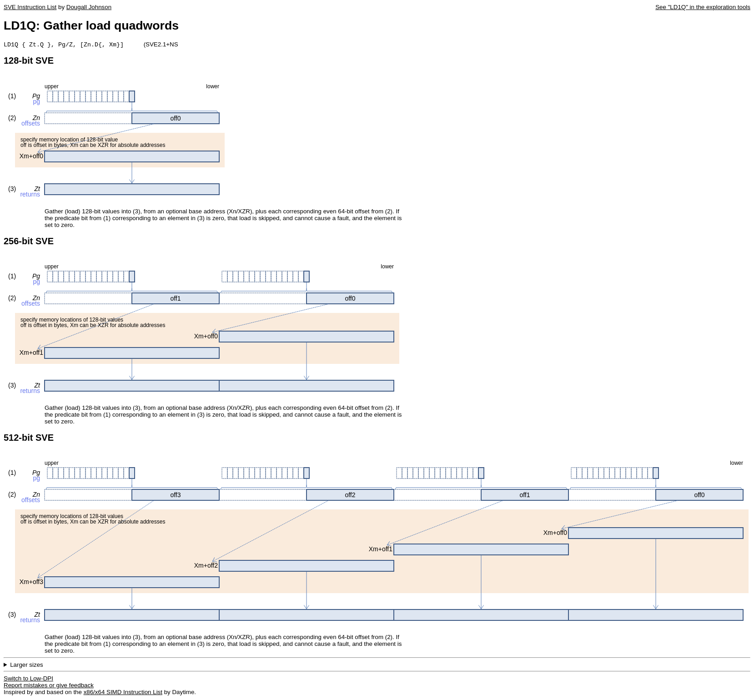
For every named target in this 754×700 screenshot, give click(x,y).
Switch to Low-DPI (28, 679)
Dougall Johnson (89, 7)
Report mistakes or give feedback (49, 686)
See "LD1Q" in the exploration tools (703, 7)
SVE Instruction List (30, 7)
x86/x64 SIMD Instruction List (123, 693)
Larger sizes (27, 666)
